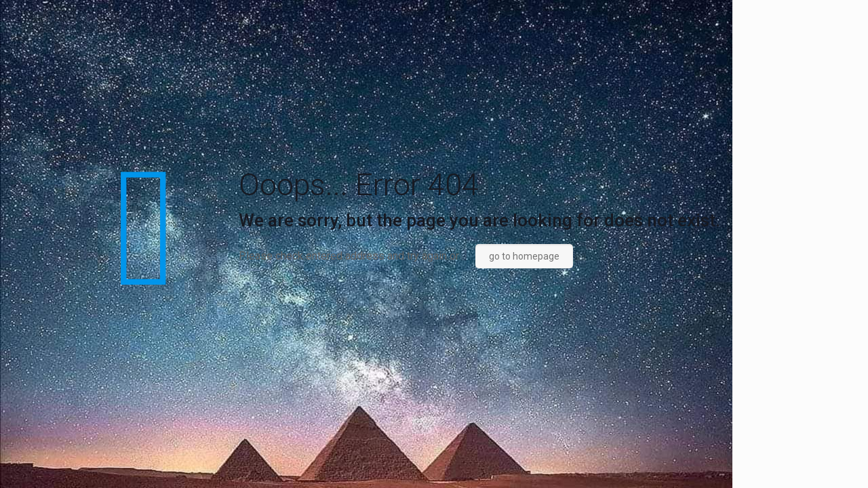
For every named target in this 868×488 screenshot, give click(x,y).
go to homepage (524, 256)
